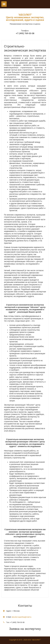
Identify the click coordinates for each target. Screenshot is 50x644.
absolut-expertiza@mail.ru (22, 617)
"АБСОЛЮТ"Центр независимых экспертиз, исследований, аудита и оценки (25, 17)
